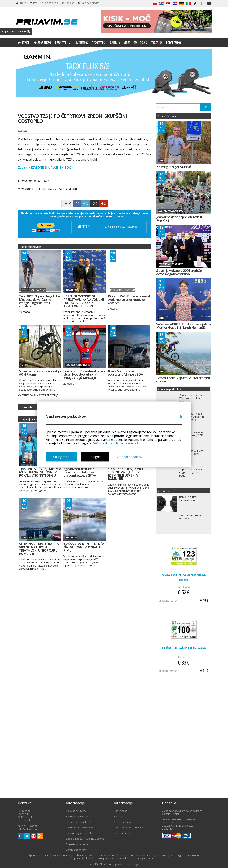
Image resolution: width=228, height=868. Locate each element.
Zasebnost (120, 811)
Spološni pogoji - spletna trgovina (85, 839)
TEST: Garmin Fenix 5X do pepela (192, 517)
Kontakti (68, 3)
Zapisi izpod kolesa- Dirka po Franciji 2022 (191, 434)
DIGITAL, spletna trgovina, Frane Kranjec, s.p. (119, 864)
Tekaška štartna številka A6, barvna (184, 648)
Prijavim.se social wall (78, 822)
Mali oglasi (141, 42)
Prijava (21, 3)
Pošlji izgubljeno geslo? (45, 3)
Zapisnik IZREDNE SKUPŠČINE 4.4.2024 (46, 168)
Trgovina (157, 42)
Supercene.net (123, 833)
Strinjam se (61, 457)
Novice (24, 42)
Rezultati (63, 42)
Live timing (81, 42)
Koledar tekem (42, 42)
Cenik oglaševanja (125, 822)
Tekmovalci (99, 42)
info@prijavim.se (28, 829)
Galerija (115, 42)
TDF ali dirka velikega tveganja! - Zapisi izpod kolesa (191, 454)
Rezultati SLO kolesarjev (80, 828)
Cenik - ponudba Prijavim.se (130, 828)
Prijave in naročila (16, 32)
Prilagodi (95, 457)
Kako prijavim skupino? (79, 816)
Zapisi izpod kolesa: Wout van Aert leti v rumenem (191, 398)
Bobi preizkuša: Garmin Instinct (188, 498)
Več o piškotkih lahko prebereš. (116, 443)
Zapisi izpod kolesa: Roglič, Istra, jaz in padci (191, 472)
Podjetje (119, 816)
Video (127, 42)
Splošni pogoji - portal (78, 833)
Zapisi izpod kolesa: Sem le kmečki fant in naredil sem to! (192, 417)
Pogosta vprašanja (77, 844)
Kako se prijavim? (89, 3)
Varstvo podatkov (130, 457)
